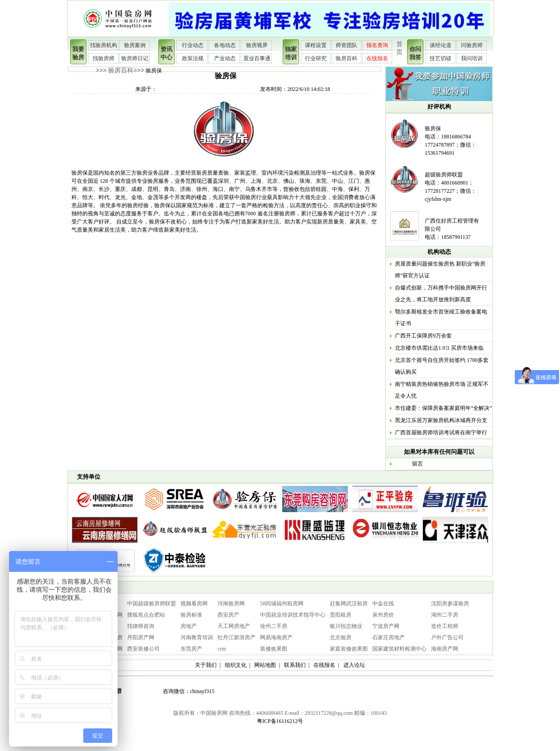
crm (222, 649)
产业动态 (225, 58)
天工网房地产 (234, 626)
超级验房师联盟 (444, 175)
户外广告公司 (447, 637)
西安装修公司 (143, 649)
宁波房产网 (386, 626)
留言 (418, 464)
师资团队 (346, 45)
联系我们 (295, 665)
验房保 (433, 128)
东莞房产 (191, 649)
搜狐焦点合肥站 (146, 615)
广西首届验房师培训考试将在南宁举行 (441, 433)
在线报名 (377, 58)
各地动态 (225, 45)
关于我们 (206, 665)
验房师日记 (135, 58)
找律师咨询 (141, 626)
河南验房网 (231, 604)
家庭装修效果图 (349, 649)
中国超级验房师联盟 (152, 604)
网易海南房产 (276, 637)
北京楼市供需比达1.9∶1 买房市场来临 (439, 348)
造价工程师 (445, 626)
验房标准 (191, 615)
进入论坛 (354, 665)
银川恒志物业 (346, 626)
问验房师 (472, 45)
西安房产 (228, 615)
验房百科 (346, 58)
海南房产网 (445, 649)
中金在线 (383, 604)
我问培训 (472, 58)
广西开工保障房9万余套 (423, 336)
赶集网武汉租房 (349, 604)
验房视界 (257, 45)
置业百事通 (257, 58)
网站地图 (265, 665)
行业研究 (316, 58)
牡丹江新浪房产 (237, 637)
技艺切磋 (441, 58)
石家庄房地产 (389, 637)
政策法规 (193, 58)
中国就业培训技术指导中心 (293, 615)
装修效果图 (274, 649)
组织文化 (236, 665)
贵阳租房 (341, 615)
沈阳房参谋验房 (450, 604)
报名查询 (377, 45)
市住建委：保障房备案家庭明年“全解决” (444, 408)
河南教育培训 (197, 637)
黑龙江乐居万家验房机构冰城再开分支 (441, 420)
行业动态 (193, 45)
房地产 (189, 626)
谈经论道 (441, 45)
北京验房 (341, 637)
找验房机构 (104, 45)
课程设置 (316, 45)
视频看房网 (194, 604)
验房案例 (135, 45)
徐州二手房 (274, 626)
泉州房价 (383, 615)
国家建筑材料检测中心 (399, 649)
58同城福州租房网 (282, 604)
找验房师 (104, 58)
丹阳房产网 (141, 637)
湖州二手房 (445, 615)
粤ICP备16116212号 (280, 721)
